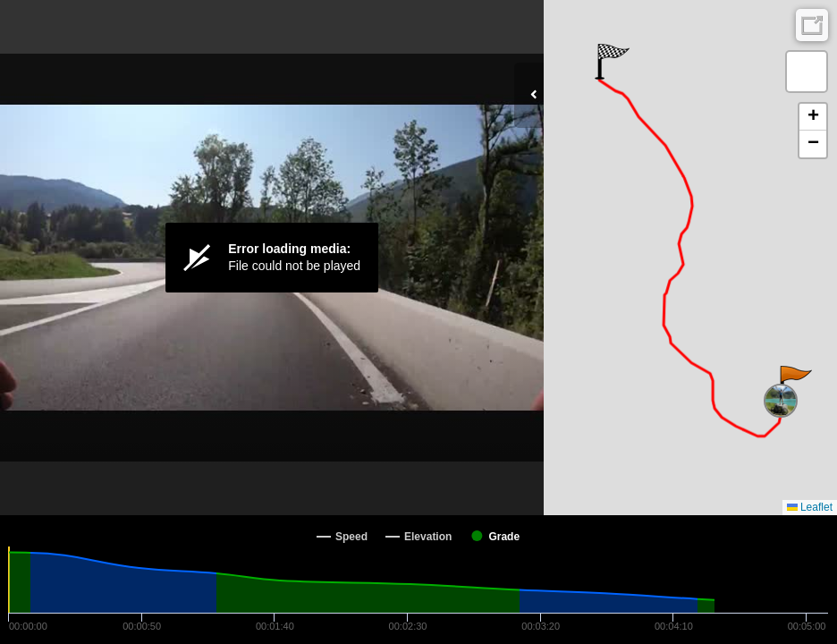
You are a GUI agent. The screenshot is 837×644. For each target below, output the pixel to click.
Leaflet (810, 507)
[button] (795, 384)
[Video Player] (272, 258)
